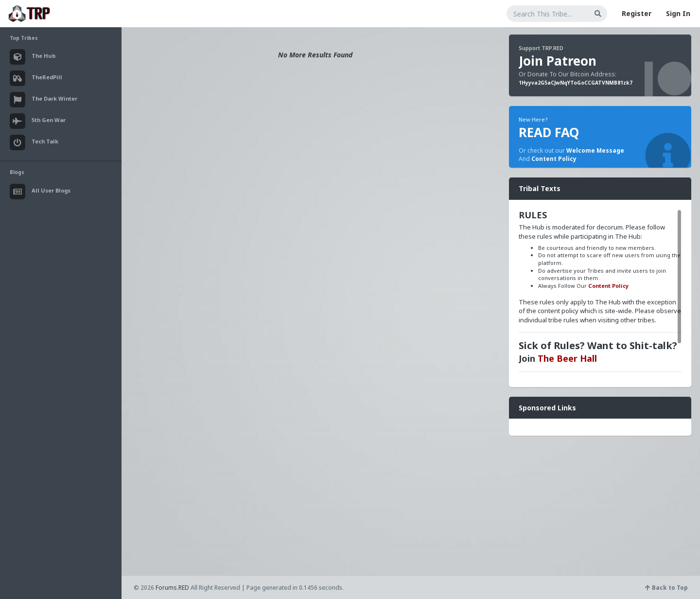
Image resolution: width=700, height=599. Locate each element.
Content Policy (554, 159)
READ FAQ (549, 132)
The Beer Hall (567, 358)
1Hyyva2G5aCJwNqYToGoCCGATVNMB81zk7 (576, 83)
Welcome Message (595, 150)
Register (637, 13)
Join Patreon (558, 61)
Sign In (678, 13)
